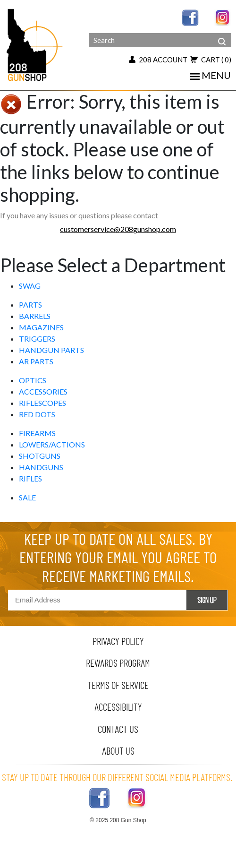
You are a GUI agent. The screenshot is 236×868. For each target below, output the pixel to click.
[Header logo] (35, 44)
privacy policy (118, 641)
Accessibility (118, 707)
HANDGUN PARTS (51, 350)
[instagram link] (223, 17)
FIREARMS (37, 433)
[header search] (222, 34)
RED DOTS (37, 414)
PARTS (30, 305)
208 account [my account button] (158, 60)
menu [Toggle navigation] (210, 75)
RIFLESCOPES (42, 403)
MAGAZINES (41, 327)
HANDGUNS (41, 467)
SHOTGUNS (40, 456)
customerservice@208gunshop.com (118, 229)
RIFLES (30, 478)
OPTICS (33, 380)
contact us (118, 729)
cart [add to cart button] (211, 60)
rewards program (118, 663)
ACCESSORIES (43, 391)
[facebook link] (190, 17)
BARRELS (35, 316)
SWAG (30, 286)
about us (118, 751)
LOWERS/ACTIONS (52, 444)
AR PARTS (36, 361)
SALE (27, 497)
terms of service (118, 685)
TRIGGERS (37, 339)
